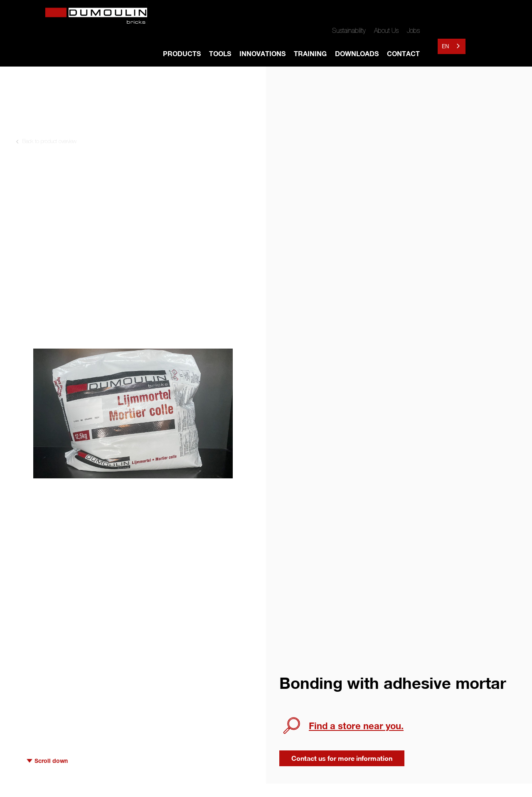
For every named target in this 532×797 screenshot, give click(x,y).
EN (445, 46)
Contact (403, 54)
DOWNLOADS (357, 53)
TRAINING (310, 53)
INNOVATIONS (262, 53)
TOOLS (220, 53)
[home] (100, 14)
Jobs (413, 30)
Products (182, 53)
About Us (386, 30)
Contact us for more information (342, 758)
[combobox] (452, 46)
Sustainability (349, 30)
